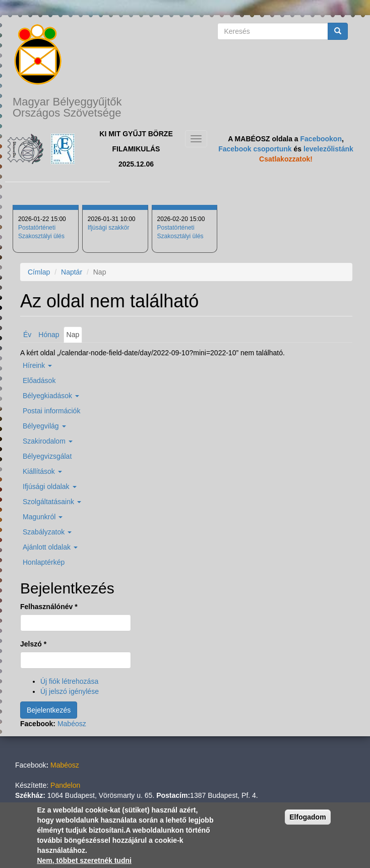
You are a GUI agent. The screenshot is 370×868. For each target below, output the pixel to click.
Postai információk (51, 411)
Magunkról (43, 517)
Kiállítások (42, 471)
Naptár (72, 272)
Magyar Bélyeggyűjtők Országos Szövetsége (67, 107)
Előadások (39, 381)
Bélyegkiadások (51, 396)
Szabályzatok (47, 532)
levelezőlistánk (328, 149)
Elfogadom (307, 817)
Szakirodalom (48, 441)
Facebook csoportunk (255, 149)
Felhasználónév (49, 607)
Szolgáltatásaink (52, 502)
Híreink (37, 365)
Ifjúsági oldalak (50, 486)
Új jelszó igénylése (70, 691)
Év (27, 335)
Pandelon (65, 785)
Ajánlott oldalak (50, 547)
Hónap (49, 335)
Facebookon (321, 139)
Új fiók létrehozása (69, 681)
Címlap (39, 272)
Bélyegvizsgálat (47, 456)
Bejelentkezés (49, 710)
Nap (75, 336)
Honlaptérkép (44, 562)
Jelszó (33, 644)
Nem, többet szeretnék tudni (84, 860)
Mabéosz (72, 724)
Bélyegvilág (44, 426)
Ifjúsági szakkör (109, 228)
